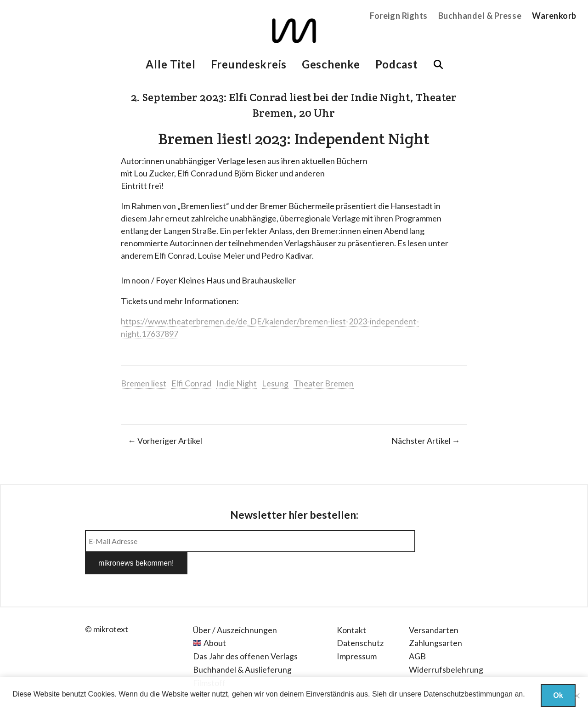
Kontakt (351, 608)
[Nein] (577, 696)
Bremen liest (144, 383)
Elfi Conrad (191, 383)
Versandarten (434, 608)
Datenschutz (360, 621)
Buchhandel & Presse (480, 16)
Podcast (397, 64)
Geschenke (331, 64)
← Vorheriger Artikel (165, 441)
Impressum (357, 634)
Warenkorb (554, 16)
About (215, 621)
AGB (417, 634)
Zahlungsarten (435, 621)
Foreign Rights (399, 16)
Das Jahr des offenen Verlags (245, 634)
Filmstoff (209, 661)
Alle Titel (170, 64)
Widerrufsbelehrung (446, 647)
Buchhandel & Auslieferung (242, 647)
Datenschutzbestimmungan (468, 694)
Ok (558, 695)
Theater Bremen (324, 383)
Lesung (275, 383)
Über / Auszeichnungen (235, 608)
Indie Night (237, 383)
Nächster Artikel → (426, 441)
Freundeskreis (249, 64)
